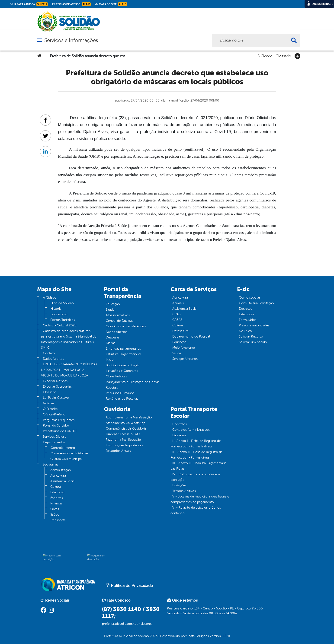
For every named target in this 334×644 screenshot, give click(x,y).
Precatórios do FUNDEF (60, 431)
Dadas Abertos (53, 359)
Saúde (55, 515)
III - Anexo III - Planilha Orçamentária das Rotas (198, 466)
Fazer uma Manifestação (123, 440)
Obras (55, 509)
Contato (49, 353)
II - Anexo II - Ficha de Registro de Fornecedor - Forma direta (197, 455)
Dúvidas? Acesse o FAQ (123, 434)
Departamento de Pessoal (191, 336)
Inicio (110, 360)
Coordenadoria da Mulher (69, 453)
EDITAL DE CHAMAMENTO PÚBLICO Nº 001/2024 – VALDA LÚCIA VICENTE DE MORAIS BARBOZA (69, 370)
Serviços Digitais (54, 437)
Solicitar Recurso (251, 336)
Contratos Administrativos (191, 430)
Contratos (180, 424)
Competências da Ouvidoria (126, 429)
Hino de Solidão (62, 303)
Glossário (283, 56)
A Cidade (265, 56)
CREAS (177, 320)
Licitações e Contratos (122, 371)
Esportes (57, 498)
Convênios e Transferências (126, 326)
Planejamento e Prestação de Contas (133, 382)
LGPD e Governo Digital (123, 365)
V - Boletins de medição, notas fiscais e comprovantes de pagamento (200, 499)
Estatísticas (246, 314)
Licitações (179, 485)
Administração (61, 470)
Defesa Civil (181, 331)
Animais (178, 303)
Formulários (248, 320)
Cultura (56, 487)
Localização (59, 314)
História (56, 309)
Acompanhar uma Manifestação (129, 417)
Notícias (49, 403)
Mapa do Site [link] (111, 4)
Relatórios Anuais (118, 451)
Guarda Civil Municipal (66, 459)
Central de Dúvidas (119, 321)
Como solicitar (250, 298)
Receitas (112, 387)
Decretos (246, 309)
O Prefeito (50, 409)
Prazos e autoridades (254, 325)
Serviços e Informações (71, 40)
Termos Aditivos (184, 491)
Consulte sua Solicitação (256, 303)
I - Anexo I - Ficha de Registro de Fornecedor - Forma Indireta (196, 444)
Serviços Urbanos (185, 359)
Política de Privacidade (129, 585)
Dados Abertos (117, 332)
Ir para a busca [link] (29, 4)
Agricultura (58, 476)
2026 (153, 636)
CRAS (176, 314)
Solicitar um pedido (253, 342)
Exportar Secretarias (57, 387)
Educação (57, 492)
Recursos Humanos (120, 393)
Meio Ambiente (184, 348)
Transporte (58, 520)
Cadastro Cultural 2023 (60, 325)
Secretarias (50, 464)
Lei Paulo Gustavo (56, 398)
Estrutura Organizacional (123, 354)
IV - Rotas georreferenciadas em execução (195, 477)
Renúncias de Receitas (122, 399)
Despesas (113, 337)
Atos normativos (118, 315)
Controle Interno (63, 448)
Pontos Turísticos (63, 320)
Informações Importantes (124, 445)
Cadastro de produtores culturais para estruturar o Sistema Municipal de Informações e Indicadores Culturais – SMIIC (69, 339)
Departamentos (54, 442)
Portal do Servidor (56, 426)
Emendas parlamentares (123, 349)
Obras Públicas (116, 376)
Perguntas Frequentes (59, 420)
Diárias (111, 343)
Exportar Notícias (55, 381)
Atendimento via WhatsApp (125, 423)
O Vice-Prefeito (54, 414)
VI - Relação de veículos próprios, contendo (196, 510)
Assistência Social (63, 481)
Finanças (56, 503)
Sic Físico (245, 331)
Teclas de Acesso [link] (72, 4)
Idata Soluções (198, 636)
